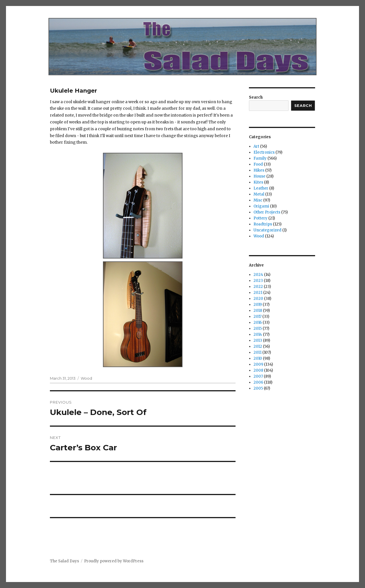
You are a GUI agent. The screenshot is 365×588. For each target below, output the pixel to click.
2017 (257, 317)
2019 (258, 305)
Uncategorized (267, 230)
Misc (258, 200)
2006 (258, 382)
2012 (258, 346)
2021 (258, 293)
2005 (258, 388)
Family (260, 158)
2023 (258, 281)
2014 (258, 334)
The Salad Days (64, 561)
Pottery (260, 218)
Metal (259, 194)
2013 (258, 340)
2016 (258, 323)
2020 (258, 299)
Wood (86, 378)
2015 (258, 328)
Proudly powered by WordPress (114, 561)
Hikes (259, 170)
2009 (258, 364)
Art (256, 146)
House (259, 176)
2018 (258, 311)
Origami (261, 206)
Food (258, 164)
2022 (258, 287)
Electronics (264, 152)
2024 (258, 275)
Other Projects (267, 212)
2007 (258, 376)
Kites (258, 182)
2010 (258, 358)
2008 (258, 370)
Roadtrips (263, 224)
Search (256, 97)
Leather (261, 188)
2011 (257, 352)
